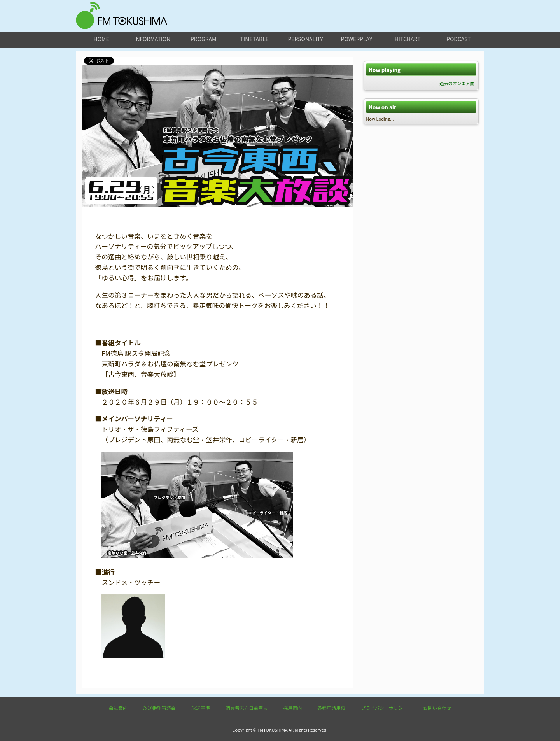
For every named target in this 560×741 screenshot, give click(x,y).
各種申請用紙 (331, 708)
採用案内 (292, 708)
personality (305, 39)
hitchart (408, 39)
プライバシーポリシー (384, 708)
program (203, 39)
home (101, 39)
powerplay (357, 39)
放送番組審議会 (159, 708)
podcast (459, 39)
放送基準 (201, 708)
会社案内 (118, 708)
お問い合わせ (437, 708)
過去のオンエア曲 (457, 83)
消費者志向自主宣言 (247, 708)
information (152, 39)
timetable (255, 39)
